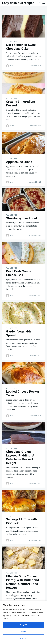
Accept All (23, 625)
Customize (24, 632)
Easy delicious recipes (18, 3)
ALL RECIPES (12, 42)
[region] (23, 622)
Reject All (23, 639)
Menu (44, 3)
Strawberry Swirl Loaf (21, 218)
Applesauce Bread (19, 162)
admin (12, 66)
